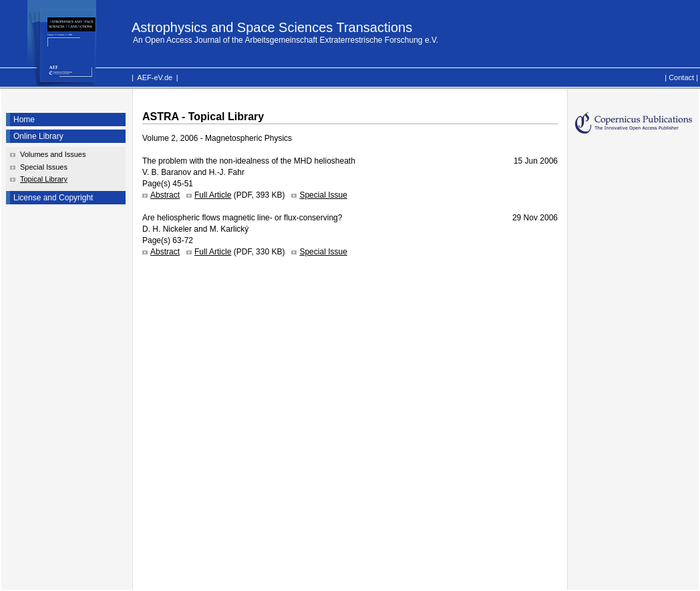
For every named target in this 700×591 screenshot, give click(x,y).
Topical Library (44, 179)
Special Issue (323, 195)
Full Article (213, 195)
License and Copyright (53, 198)
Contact (681, 77)
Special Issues (44, 167)
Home (24, 120)
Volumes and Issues (53, 154)
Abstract (165, 195)
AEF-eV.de (155, 77)
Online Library (38, 136)
